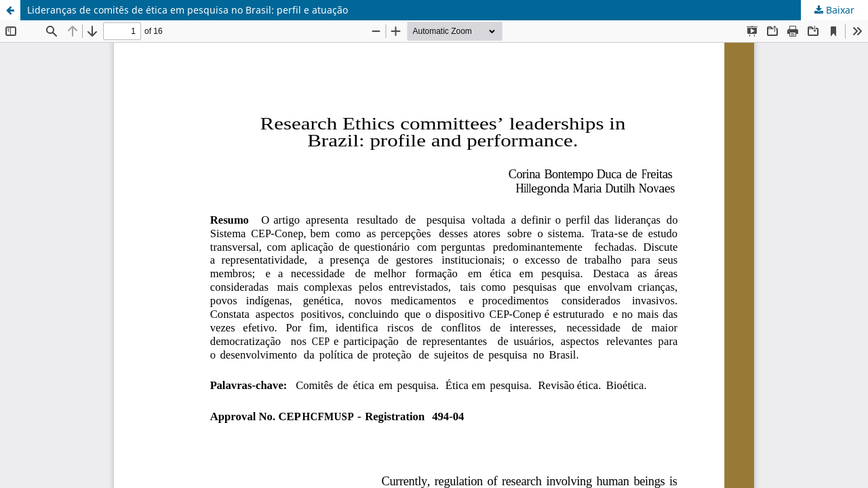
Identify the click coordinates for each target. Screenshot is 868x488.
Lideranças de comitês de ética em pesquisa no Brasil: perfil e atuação (188, 10)
